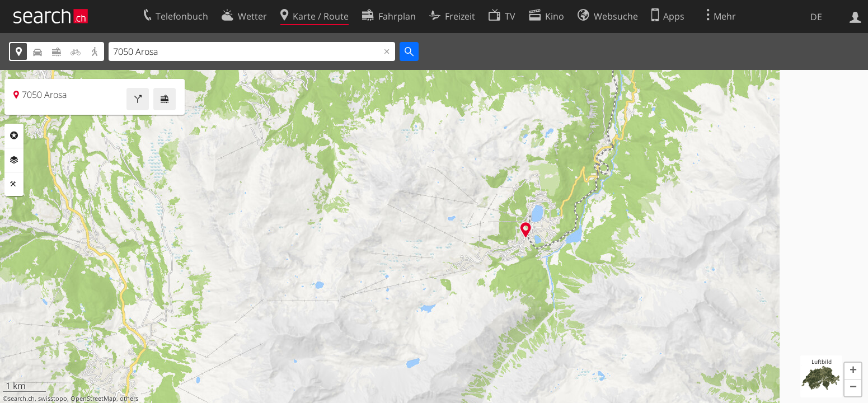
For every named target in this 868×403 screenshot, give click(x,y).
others (129, 399)
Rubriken (14, 135)
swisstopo (53, 399)
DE (816, 17)
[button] (853, 371)
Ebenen (14, 160)
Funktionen (14, 184)
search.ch (21, 399)
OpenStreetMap (93, 399)
